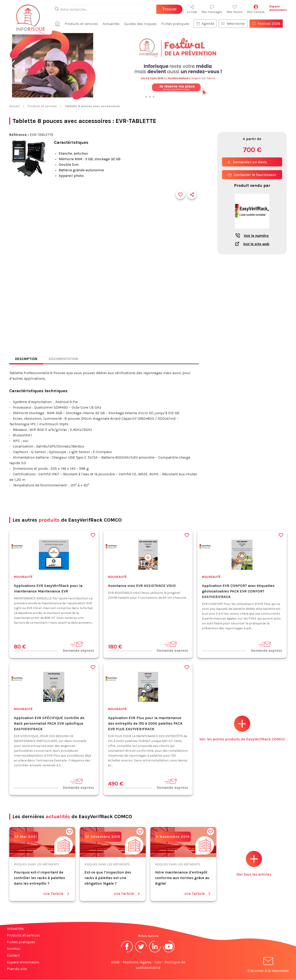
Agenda (207, 23)
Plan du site (17, 969)
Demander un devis (247, 162)
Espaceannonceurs (278, 8)
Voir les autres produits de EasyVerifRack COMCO (242, 729)
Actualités (113, 24)
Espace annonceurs (23, 962)
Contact (13, 956)
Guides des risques (142, 24)
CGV (158, 962)
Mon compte (256, 9)
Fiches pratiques (177, 24)
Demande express (78, 647)
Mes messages (212, 9)
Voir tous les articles (254, 864)
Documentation (65, 359)
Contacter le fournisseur (252, 175)
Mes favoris (235, 9)
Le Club (192, 9)
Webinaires (235, 23)
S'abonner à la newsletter (268, 966)
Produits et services (83, 24)
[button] (12, 65)
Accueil (14, 106)
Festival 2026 (268, 23)
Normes (14, 949)
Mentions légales (137, 962)
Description (27, 359)
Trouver (169, 9)
